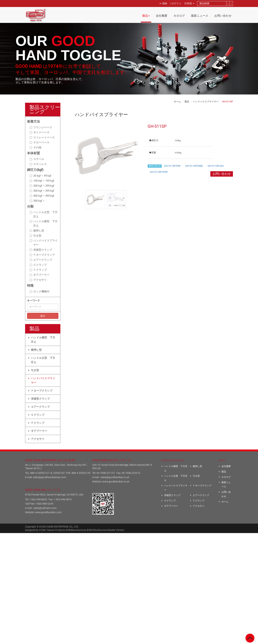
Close (129, 535)
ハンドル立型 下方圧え (44, 214)
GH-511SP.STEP (159, 172)
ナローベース (40, 142)
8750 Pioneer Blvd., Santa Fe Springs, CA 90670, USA (54, 495)
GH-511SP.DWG (194, 166)
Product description (173, 460)
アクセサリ (38, 280)
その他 (36, 147)
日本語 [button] (189, 3)
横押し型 (37, 231)
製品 (146, 16)
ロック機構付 (40, 291)
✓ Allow (129, 544)
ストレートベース (42, 137)
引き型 (36, 236)
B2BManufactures (76, 530)
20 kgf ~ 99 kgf (40, 176)
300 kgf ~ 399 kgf (42, 191)
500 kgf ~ (37, 201)
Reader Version (116, 530)
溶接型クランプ (41, 250)
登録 (163, 3)
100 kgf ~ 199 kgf (42, 181)
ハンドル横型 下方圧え (44, 223)
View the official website (137, 574)
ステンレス (38, 164)
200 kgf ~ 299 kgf (42, 186)
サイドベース (40, 132)
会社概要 (162, 16)
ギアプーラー (40, 275)
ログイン (176, 3)
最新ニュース (200, 16)
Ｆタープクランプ (42, 255)
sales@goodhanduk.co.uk (115, 477)
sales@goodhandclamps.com (49, 477)
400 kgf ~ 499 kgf (42, 196)
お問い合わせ (223, 16)
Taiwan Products (56, 530)
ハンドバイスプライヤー (44, 243)
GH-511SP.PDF (172, 166)
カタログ (179, 16)
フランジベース (41, 127)
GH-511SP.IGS (216, 166)
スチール (37, 159)
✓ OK (176, 642)
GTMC (43, 530)
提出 (43, 316)
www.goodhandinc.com (48, 512)
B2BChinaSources (97, 530)
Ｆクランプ (38, 270)
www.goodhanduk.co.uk (116, 482)
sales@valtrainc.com (45, 508)
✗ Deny (129, 548)
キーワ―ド (34, 301)
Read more (114, 574)
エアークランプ (41, 260)
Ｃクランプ (38, 265)
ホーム (177, 102)
